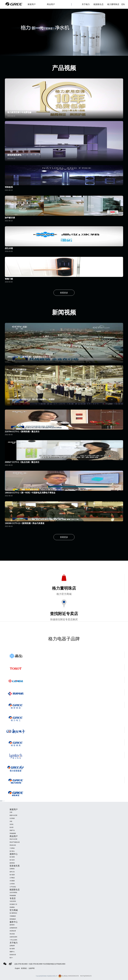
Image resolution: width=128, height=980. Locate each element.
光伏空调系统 (13, 892)
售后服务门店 (13, 904)
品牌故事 (12, 946)
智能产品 (12, 830)
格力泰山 (12, 851)
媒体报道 (12, 863)
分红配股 (12, 881)
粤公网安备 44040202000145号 (69, 976)
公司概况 (12, 878)
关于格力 (86, 4)
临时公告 (12, 872)
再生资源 (12, 934)
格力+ (11, 958)
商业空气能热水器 (15, 842)
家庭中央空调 (13, 815)
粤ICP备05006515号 (86, 976)
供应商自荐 (13, 931)
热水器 (11, 827)
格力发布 (12, 860)
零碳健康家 (13, 833)
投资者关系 (13, 955)
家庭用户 (34, 4)
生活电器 (12, 818)
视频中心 (12, 952)
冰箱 (11, 821)
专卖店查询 (13, 901)
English (17, 968)
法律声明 (31, 968)
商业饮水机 (13, 845)
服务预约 (12, 925)
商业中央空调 (13, 839)
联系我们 (24, 968)
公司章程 (12, 884)
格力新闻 (12, 857)
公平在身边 (13, 887)
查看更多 (64, 293)
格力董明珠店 (115, 4)
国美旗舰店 (13, 919)
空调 (11, 812)
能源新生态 (98, 4)
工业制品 (12, 848)
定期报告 (12, 869)
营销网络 (12, 907)
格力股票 (12, 875)
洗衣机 (11, 824)
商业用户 (53, 4)
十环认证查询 (13, 940)
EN (123, 4)
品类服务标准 (13, 928)
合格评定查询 (13, 937)
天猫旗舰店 (13, 916)
